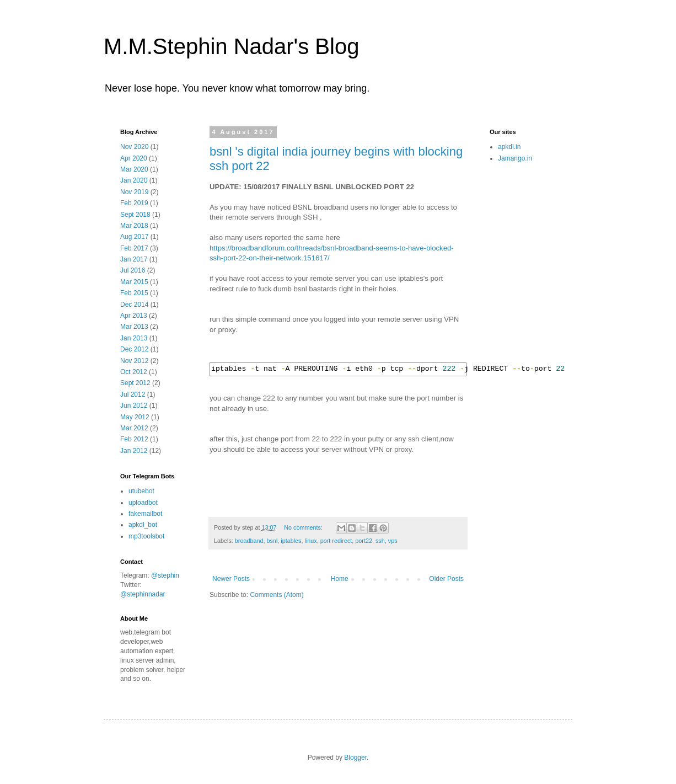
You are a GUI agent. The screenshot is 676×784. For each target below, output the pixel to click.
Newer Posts (231, 579)
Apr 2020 (134, 158)
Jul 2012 (133, 394)
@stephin (165, 575)
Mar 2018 (134, 226)
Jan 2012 (134, 451)
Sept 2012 (135, 383)
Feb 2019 (134, 203)
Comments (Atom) (277, 595)
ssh (380, 541)
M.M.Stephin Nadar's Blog (231, 46)
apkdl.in (509, 147)
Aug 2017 (134, 237)
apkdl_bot (143, 525)
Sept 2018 (135, 215)
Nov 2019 (134, 192)
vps (393, 541)
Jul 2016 (133, 270)
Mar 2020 (134, 169)
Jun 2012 (134, 406)
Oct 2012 (134, 372)
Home (340, 579)
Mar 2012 (134, 428)
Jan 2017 (134, 259)
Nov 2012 (134, 361)
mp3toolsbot (146, 536)
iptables (291, 541)
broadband (249, 541)
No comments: (304, 527)
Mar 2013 (134, 327)
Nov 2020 (134, 147)
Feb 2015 (134, 293)
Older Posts (446, 579)
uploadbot (143, 503)
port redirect (336, 541)
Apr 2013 (134, 316)
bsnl (272, 541)
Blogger (355, 758)
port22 (364, 541)
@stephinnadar (143, 594)
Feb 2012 (134, 439)
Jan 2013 (134, 338)
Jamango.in (515, 158)
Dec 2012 (134, 349)
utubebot (141, 491)
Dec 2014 (134, 305)
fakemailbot (145, 514)
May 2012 (135, 417)
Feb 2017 (134, 248)
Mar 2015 (134, 282)
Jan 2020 (134, 180)
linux (311, 541)
